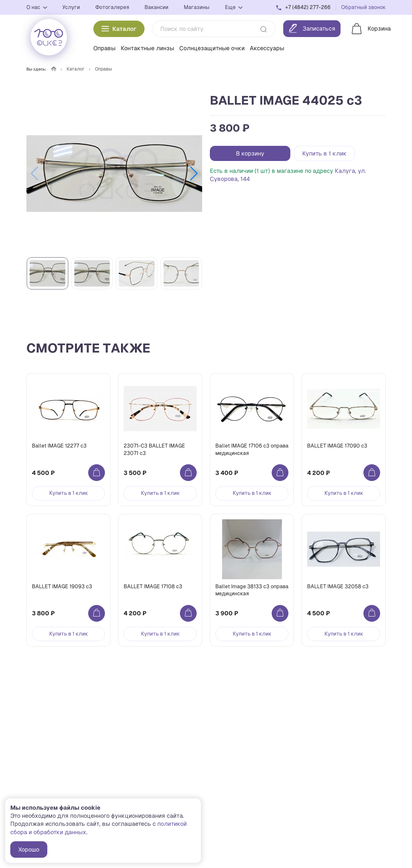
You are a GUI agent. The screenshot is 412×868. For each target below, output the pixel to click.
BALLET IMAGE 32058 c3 (338, 586)
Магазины (197, 7)
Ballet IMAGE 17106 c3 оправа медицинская (252, 449)
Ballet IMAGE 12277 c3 (59, 446)
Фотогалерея (112, 7)
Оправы (104, 48)
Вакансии (156, 7)
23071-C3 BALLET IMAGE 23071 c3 (154, 449)
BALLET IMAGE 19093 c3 (62, 586)
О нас (37, 7)
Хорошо (29, 849)
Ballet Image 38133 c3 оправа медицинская (252, 590)
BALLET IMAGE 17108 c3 (153, 586)
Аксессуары (267, 48)
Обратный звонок (363, 7)
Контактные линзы (147, 48)
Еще (234, 7)
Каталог (119, 29)
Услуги (71, 7)
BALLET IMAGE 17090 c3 (337, 446)
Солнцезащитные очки (212, 48)
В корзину (250, 153)
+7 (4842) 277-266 (308, 7)
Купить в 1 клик (324, 153)
